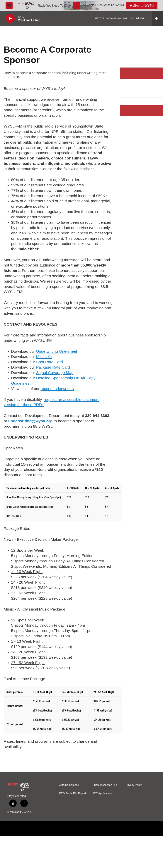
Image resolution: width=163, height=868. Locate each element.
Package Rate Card (53, 367)
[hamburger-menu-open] (9, 6)
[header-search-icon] (76, 6)
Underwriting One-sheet (57, 351)
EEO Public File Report (73, 793)
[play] (10, 19)
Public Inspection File (105, 785)
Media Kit (44, 356)
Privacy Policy (134, 785)
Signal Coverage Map (55, 373)
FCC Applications (102, 793)
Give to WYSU (143, 6)
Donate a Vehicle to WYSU (103, 5)
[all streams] (158, 18)
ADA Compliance (69, 785)
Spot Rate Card (49, 362)
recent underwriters (57, 389)
